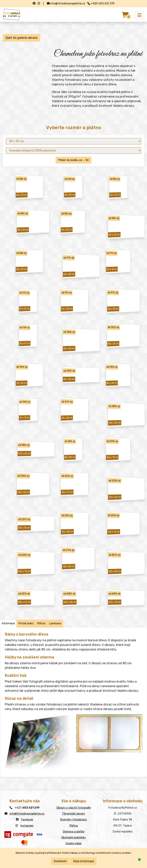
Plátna (73, 826)
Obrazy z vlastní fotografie (74, 808)
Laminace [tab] (55, 623)
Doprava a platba (74, 832)
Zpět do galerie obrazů (22, 38)
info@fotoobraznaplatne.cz (27, 814)
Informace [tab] (8, 623)
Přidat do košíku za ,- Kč (73, 160)
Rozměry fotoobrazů (73, 820)
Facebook (27, 820)
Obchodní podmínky (73, 838)
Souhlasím (60, 861)
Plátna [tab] (41, 623)
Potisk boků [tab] (26, 623)
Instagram (27, 826)
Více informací (84, 861)
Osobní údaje (73, 843)
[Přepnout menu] (139, 15)
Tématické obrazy (73, 814)
